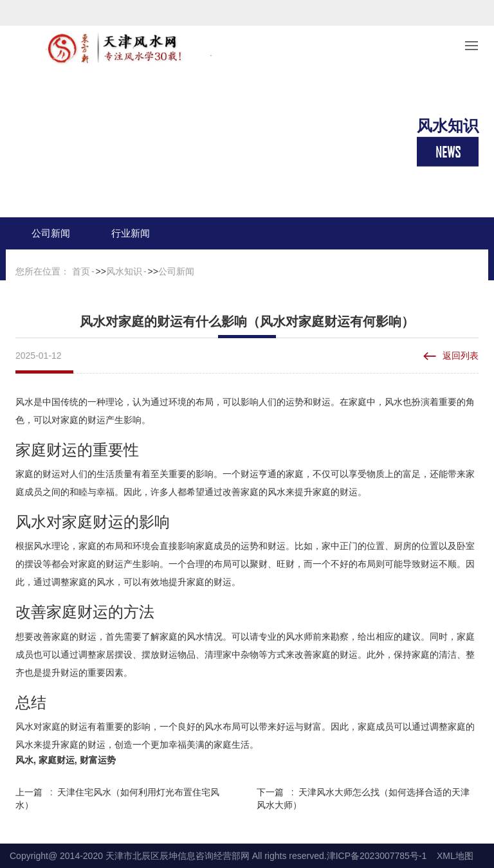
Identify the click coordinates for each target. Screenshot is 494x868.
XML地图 (455, 856)
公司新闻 (51, 233)
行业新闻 (131, 233)
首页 (81, 271)
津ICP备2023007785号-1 (377, 856)
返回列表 (461, 356)
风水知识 (124, 271)
